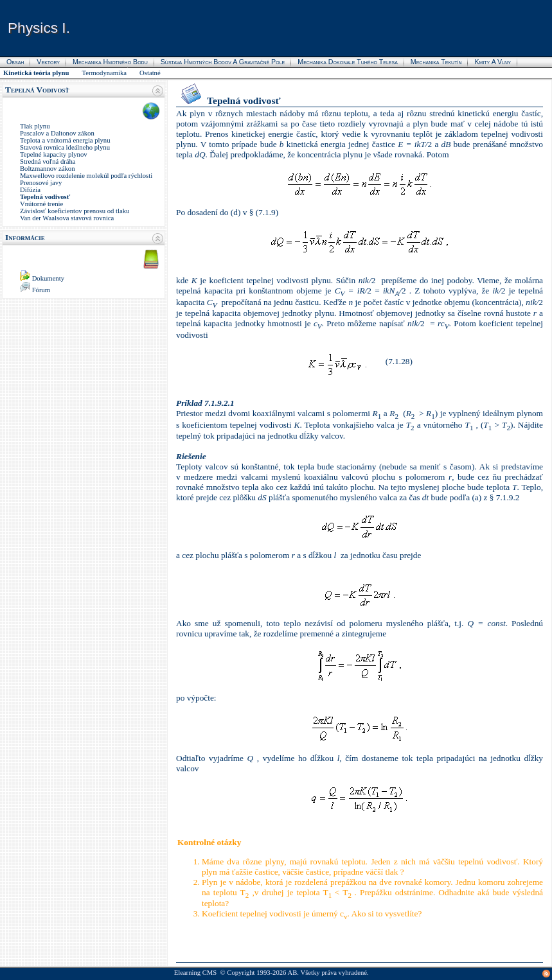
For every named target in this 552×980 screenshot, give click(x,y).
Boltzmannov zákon (48, 169)
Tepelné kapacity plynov (54, 154)
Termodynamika (104, 73)
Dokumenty (48, 278)
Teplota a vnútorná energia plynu (65, 140)
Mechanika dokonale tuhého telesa (348, 62)
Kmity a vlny (492, 62)
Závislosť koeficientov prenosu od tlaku (75, 211)
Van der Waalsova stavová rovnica (67, 218)
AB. (293, 973)
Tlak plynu (35, 126)
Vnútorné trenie (41, 204)
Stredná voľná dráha (48, 162)
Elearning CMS (196, 973)
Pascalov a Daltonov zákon (57, 133)
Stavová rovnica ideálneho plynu (65, 147)
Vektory (48, 62)
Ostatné (150, 73)
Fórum (41, 290)
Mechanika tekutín (436, 62)
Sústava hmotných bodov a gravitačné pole (223, 62)
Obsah (15, 62)
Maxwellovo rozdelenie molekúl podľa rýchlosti (86, 176)
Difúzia (30, 190)
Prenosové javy (41, 183)
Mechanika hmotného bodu (110, 62)
